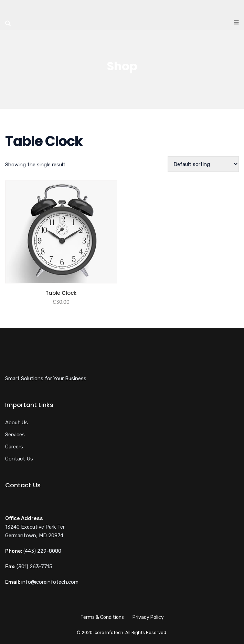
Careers (14, 447)
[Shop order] (203, 164)
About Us (17, 423)
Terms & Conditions (102, 617)
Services (15, 435)
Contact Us (19, 459)
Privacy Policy (148, 617)
